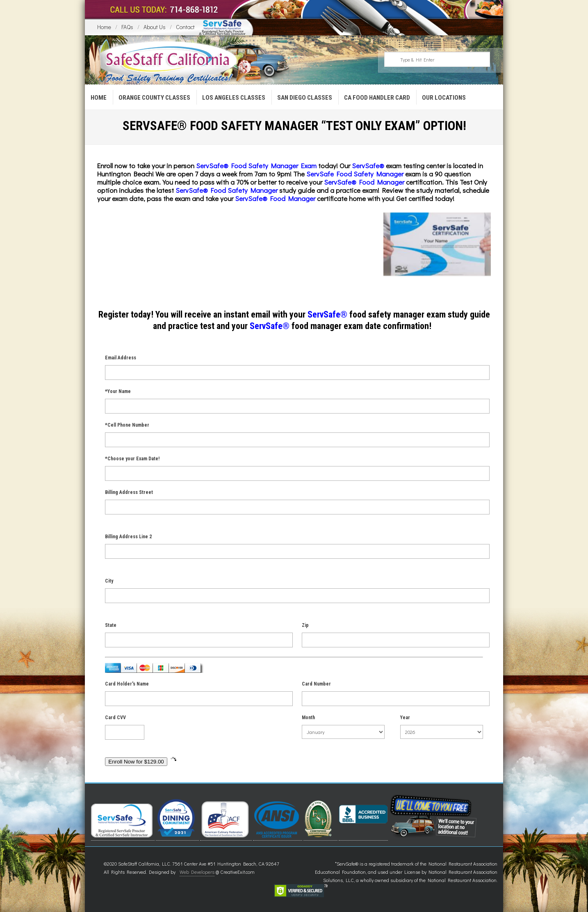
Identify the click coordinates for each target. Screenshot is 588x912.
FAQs (127, 27)
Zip (305, 625)
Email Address (121, 358)
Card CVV (115, 718)
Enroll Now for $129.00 (136, 762)
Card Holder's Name (127, 684)
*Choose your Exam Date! (132, 459)
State (111, 625)
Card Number (316, 684)
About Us (155, 27)
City (109, 581)
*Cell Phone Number (127, 425)
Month (308, 718)
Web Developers (197, 872)
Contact (185, 27)
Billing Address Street (129, 492)
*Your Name (118, 391)
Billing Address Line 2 (128, 537)
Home (104, 27)
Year (405, 718)
